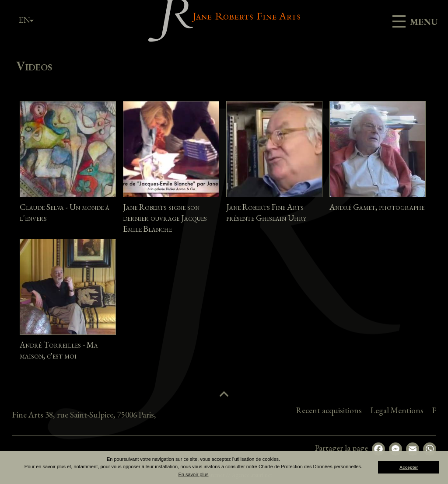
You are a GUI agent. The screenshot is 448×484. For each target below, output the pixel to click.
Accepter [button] (409, 467)
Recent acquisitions (381, 410)
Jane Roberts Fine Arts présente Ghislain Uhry (266, 212)
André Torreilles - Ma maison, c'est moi (59, 350)
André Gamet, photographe (377, 207)
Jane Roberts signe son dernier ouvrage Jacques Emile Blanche (165, 218)
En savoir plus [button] (193, 474)
